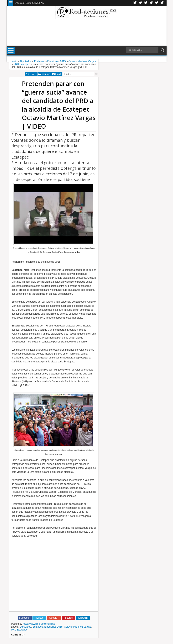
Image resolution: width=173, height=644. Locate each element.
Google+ (146, 3)
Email (58, 74)
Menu (11, 3)
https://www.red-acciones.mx (39, 624)
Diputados (25, 627)
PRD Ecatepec (19, 630)
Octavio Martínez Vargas (78, 627)
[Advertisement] (87, 32)
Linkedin (151, 3)
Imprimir (46, 74)
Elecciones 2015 (54, 627)
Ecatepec (38, 627)
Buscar (162, 50)
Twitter (135, 3)
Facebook (141, 3)
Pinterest (162, 3)
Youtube (157, 3)
